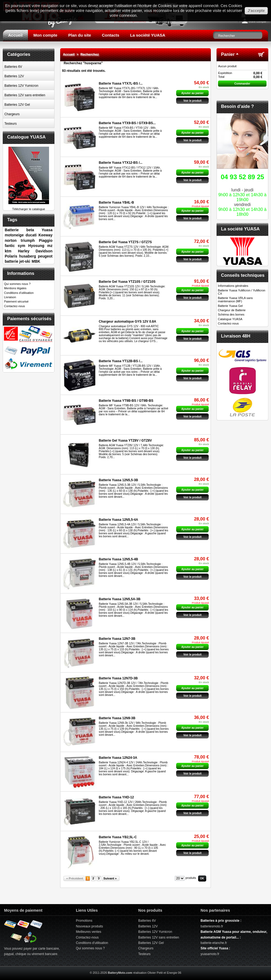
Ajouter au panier (192, 93)
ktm (8, 251)
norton (11, 240)
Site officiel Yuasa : (215, 948)
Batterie (12, 230)
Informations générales (233, 286)
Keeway (46, 235)
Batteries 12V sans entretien (25, 95)
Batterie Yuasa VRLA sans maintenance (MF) (235, 300)
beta (30, 230)
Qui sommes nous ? (17, 284)
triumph (28, 240)
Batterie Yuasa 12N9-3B (117, 718)
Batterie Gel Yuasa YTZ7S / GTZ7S (125, 242)
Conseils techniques (243, 275)
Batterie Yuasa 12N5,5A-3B (120, 599)
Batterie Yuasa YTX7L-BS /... (121, 83)
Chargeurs (12, 114)
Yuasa (47, 230)
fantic (10, 246)
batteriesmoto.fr (212, 926)
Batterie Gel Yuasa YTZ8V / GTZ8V (125, 441)
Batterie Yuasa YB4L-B (117, 203)
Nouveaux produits (89, 926)
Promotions (84, 921)
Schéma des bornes (231, 314)
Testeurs (10, 124)
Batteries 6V (13, 67)
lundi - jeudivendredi (242, 194)
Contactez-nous (14, 306)
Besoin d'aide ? (238, 106)
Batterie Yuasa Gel (230, 306)
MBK (36, 261)
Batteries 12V (14, 76)
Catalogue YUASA (27, 137)
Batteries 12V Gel (17, 105)
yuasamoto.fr (210, 954)
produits (191, 878)
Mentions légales (15, 288)
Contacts (111, 35)
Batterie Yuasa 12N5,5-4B (119, 559)
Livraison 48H (236, 336)
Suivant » (110, 878)
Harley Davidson (35, 251)
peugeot (45, 256)
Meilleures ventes (88, 932)
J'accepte (256, 11)
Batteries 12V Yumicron (21, 86)
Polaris (11, 256)
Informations (21, 273)
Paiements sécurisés (29, 319)
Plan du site (80, 35)
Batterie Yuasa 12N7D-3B (118, 678)
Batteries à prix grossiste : (221, 921)
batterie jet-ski (17, 261)
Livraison (10, 297)
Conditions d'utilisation (19, 293)
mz (50, 246)
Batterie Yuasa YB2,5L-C (118, 837)
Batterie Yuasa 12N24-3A (118, 758)
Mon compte (45, 35)
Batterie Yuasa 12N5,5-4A (119, 520)
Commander (242, 84)
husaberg (27, 256)
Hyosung (36, 246)
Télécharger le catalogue (29, 207)
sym (21, 246)
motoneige (14, 235)
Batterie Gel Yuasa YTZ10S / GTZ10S (127, 282)
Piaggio (46, 240)
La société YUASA (148, 35)
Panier (228, 54)
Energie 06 (174, 973)
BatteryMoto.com (120, 973)
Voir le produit (192, 101)
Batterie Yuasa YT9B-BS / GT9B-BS (126, 401)
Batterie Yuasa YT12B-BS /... (121, 361)
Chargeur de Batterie (232, 310)
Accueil (15, 35)
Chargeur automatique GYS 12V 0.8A (128, 322)
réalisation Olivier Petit (148, 973)
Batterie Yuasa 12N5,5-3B (119, 480)
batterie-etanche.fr (214, 943)
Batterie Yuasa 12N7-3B (117, 639)
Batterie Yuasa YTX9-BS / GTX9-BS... (127, 123)
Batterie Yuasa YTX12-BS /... (121, 163)
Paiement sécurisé (16, 301)
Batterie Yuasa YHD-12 (116, 797)
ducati (31, 235)
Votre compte (257, 21)
